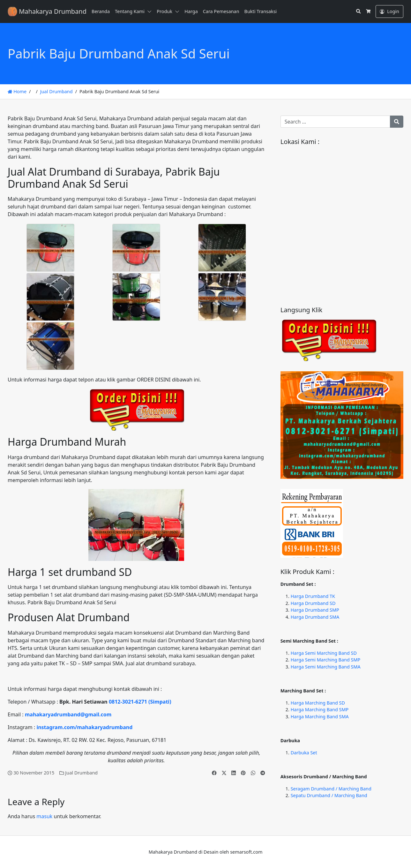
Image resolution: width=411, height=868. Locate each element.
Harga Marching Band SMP (320, 709)
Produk (164, 11)
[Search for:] (335, 122)
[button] (151, 11)
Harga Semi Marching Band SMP (325, 660)
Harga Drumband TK (313, 596)
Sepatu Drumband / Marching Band (329, 795)
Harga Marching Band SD (318, 703)
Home (17, 91)
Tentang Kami (130, 11)
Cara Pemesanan (221, 11)
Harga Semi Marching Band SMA (326, 667)
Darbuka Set (304, 753)
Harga (191, 11)
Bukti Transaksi (261, 11)
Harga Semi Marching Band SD (324, 653)
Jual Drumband (56, 91)
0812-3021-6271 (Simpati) (140, 702)
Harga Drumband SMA (315, 617)
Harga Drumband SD (313, 603)
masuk (44, 816)
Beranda (101, 11)
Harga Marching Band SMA (320, 717)
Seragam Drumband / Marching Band (331, 789)
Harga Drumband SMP (315, 610)
